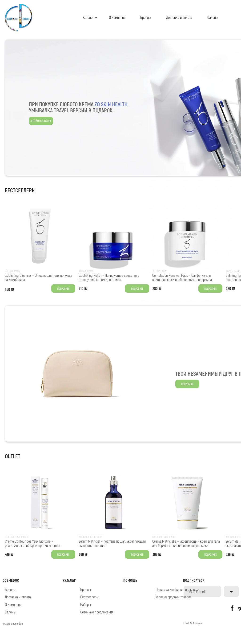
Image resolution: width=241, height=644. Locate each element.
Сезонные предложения (97, 612)
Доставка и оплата (179, 17)
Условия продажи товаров (174, 597)
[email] (202, 591)
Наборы (86, 604)
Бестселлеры (89, 597)
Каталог (88, 17)
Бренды (146, 17)
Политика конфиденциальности (178, 589)
